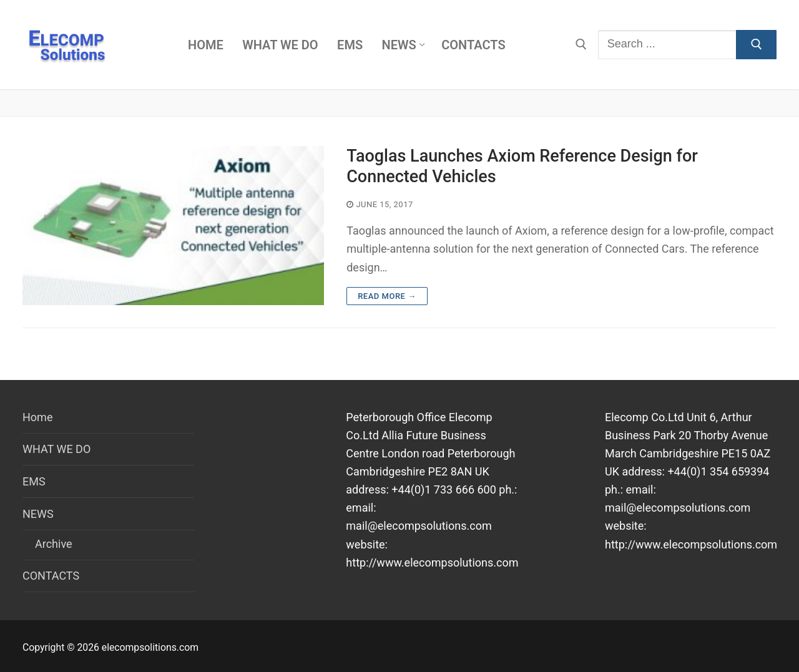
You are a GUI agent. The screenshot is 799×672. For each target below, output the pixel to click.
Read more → (387, 296)
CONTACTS (51, 576)
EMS (34, 481)
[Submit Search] (756, 45)
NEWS (39, 514)
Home (37, 417)
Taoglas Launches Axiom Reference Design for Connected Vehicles (522, 166)
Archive (54, 544)
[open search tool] (581, 44)
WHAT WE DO (56, 449)
